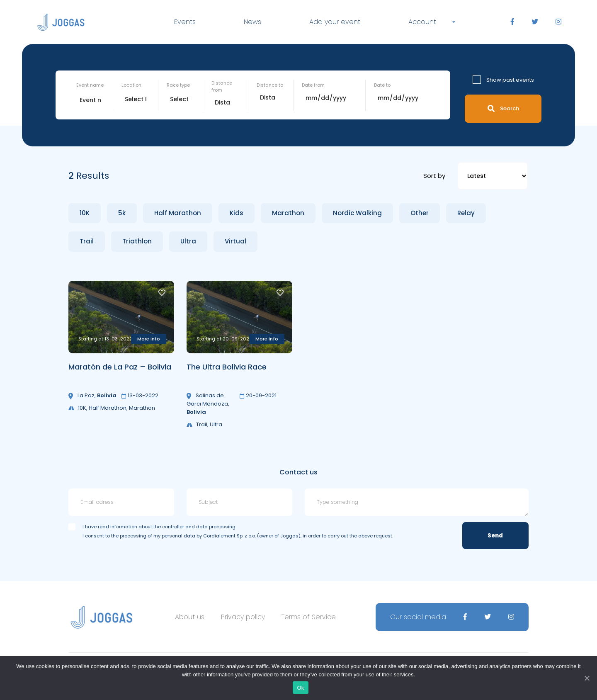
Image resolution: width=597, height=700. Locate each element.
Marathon (288, 213)
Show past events (510, 80)
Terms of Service (309, 617)
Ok (300, 688)
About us (190, 617)
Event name (90, 85)
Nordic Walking (357, 213)
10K (85, 213)
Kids (237, 213)
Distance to (270, 85)
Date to (382, 85)
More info (149, 339)
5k (122, 213)
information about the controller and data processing (173, 527)
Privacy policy (243, 617)
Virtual (235, 241)
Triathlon (137, 241)
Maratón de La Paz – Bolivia (120, 367)
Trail (87, 241)
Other (420, 213)
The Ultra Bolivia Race (227, 367)
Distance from (222, 86)
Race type (178, 85)
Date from (313, 85)
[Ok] (587, 678)
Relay (466, 213)
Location (131, 85)
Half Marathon (178, 213)
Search (503, 108)
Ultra (188, 241)
